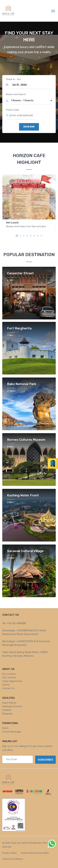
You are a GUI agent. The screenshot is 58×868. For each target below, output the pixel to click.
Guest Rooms (9, 703)
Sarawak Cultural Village (25, 551)
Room (5, 728)
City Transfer (9, 678)
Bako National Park (22, 384)
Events (6, 685)
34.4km (11, 558)
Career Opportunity (12, 681)
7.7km (10, 335)
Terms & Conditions (13, 859)
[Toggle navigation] (53, 11)
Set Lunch (12, 223)
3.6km (10, 447)
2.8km (10, 502)
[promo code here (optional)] (23, 115)
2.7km (10, 280)
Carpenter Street (20, 273)
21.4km (11, 391)
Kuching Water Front (23, 495)
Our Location (9, 674)
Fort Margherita (19, 328)
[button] (29, 100)
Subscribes (45, 760)
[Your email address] (18, 759)
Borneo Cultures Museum (26, 440)
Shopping (7, 714)
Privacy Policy (9, 853)
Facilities (7, 710)
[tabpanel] (29, 203)
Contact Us (8, 688)
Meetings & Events (12, 706)
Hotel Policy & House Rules (35, 853)
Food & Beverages (12, 732)
